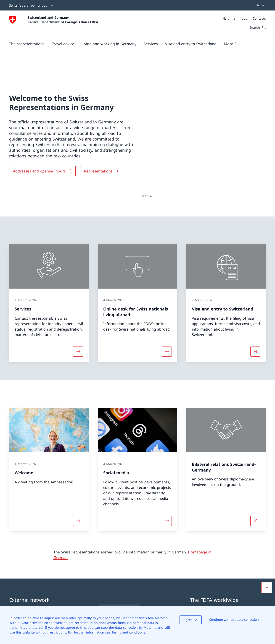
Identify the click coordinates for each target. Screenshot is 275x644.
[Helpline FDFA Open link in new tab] (119, 574)
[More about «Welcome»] (78, 485)
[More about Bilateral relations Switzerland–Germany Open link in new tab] (255, 485)
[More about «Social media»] (167, 485)
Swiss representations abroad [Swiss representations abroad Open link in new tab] (228, 580)
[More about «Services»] (78, 316)
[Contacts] (259, 18)
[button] (27, 44)
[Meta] (244, 18)
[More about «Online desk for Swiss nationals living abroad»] (167, 316)
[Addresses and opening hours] (42, 153)
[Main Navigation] (134, 44)
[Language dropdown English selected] (259, 5)
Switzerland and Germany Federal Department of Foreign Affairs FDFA (63, 20)
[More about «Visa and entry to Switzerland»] (255, 316)
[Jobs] (244, 18)
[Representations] (101, 153)
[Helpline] (229, 18)
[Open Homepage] (54, 24)
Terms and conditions (128, 632)
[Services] (151, 44)
